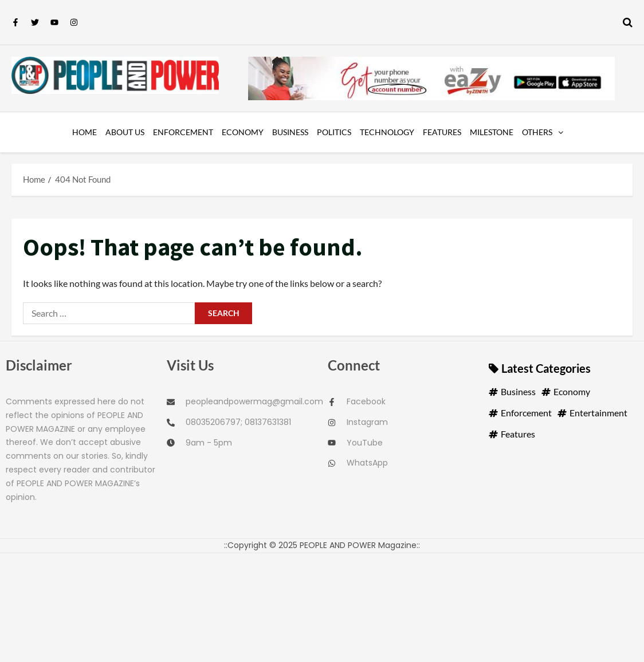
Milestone (492, 132)
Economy (243, 132)
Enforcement (183, 132)
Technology (387, 132)
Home (85, 132)
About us (125, 132)
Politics (334, 132)
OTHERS (537, 132)
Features (442, 132)
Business (290, 132)
